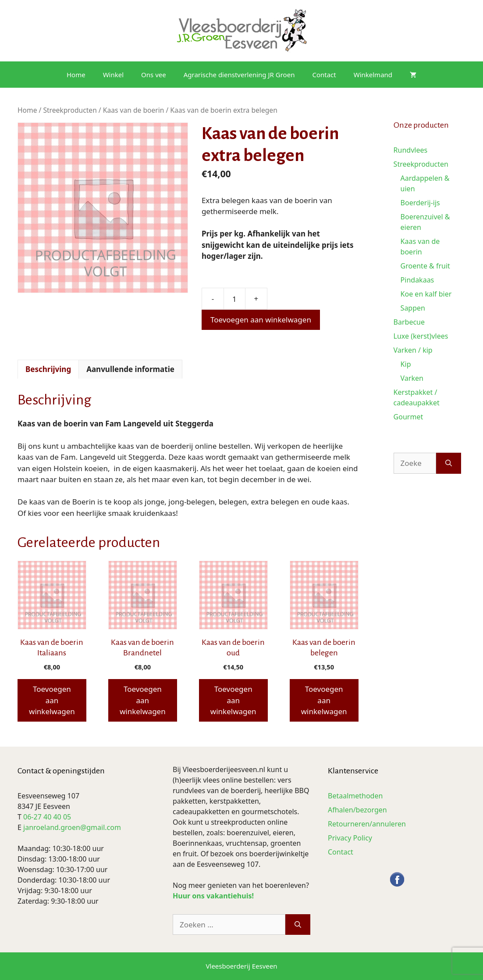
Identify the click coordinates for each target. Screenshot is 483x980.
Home (76, 75)
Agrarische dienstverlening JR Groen (239, 75)
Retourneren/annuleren (367, 824)
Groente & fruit (425, 266)
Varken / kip (413, 350)
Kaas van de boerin (134, 110)
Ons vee (154, 75)
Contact (324, 75)
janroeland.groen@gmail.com (72, 827)
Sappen (413, 308)
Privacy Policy (350, 838)
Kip (406, 364)
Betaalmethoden (355, 796)
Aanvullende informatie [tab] (130, 369)
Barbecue (409, 322)
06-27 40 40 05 (47, 817)
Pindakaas (417, 280)
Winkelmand (373, 75)
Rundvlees (411, 150)
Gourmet (408, 417)
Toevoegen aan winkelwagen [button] (52, 700)
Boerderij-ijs (420, 203)
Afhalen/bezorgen (357, 810)
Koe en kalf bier (426, 294)
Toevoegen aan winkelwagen (261, 320)
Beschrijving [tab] (48, 369)
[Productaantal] (234, 299)
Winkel (113, 75)
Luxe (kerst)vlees (421, 336)
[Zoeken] (449, 463)
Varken (412, 378)
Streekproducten (70, 110)
